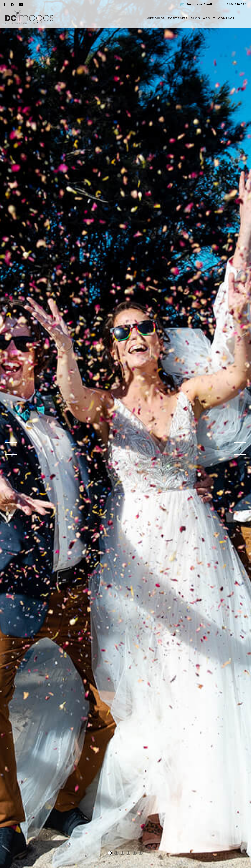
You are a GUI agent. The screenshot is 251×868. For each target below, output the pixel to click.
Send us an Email (199, 4)
